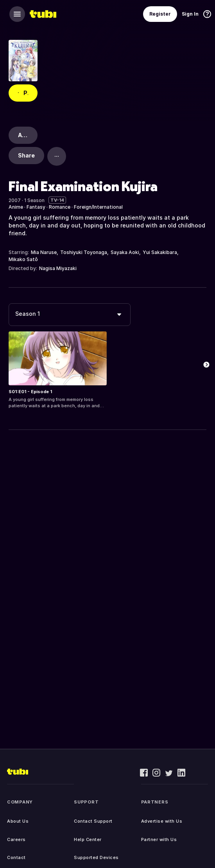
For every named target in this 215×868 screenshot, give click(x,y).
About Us (18, 821)
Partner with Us (159, 839)
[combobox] (70, 315)
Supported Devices (96, 857)
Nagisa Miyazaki (58, 268)
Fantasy (36, 207)
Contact (16, 857)
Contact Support (93, 821)
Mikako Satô (23, 259)
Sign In (190, 14)
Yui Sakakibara (160, 252)
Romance (60, 207)
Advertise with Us (162, 821)
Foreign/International (98, 207)
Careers (16, 839)
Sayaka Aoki (125, 252)
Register (160, 14)
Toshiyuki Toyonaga (84, 252)
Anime (16, 207)
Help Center (88, 839)
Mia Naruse (44, 252)
